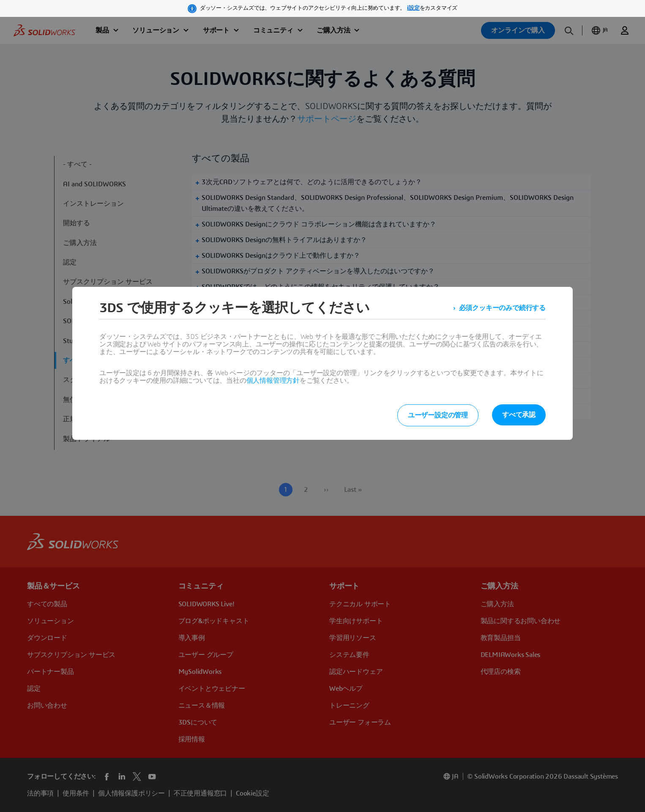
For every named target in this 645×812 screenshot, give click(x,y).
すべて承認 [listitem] (519, 415)
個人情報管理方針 (273, 381)
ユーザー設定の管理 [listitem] (438, 415)
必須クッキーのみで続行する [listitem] (502, 308)
